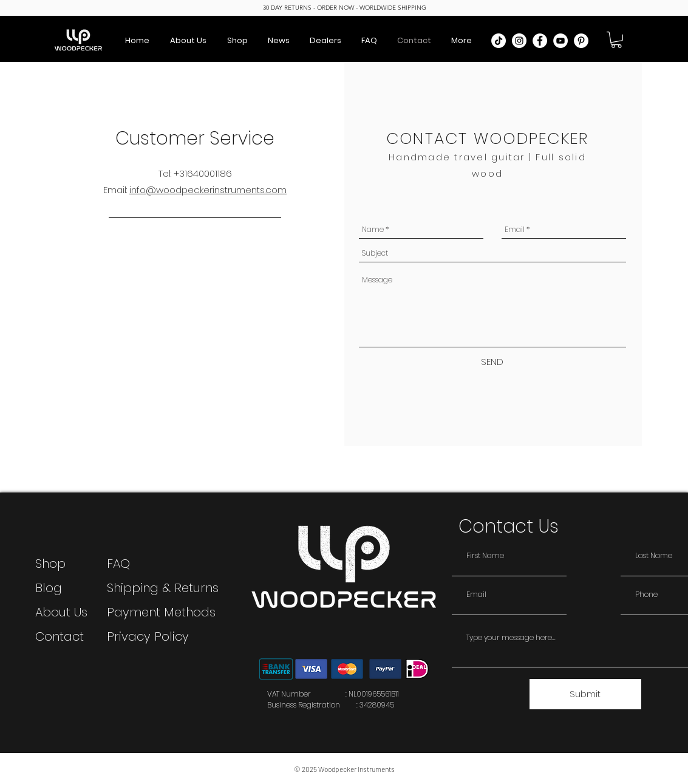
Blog (49, 588)
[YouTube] (560, 41)
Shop (50, 564)
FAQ (118, 564)
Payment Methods (163, 612)
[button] (616, 40)
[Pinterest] (581, 41)
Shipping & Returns (163, 588)
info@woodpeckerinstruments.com (208, 190)
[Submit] (585, 694)
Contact (60, 636)
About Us (61, 612)
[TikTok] (499, 41)
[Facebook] (540, 41)
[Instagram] (519, 41)
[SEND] (492, 362)
